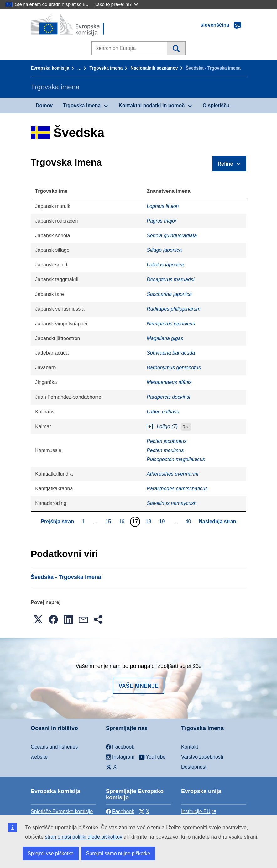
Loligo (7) (167, 426)
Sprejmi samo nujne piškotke (118, 853)
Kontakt (190, 747)
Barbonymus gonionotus (174, 368)
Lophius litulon (163, 206)
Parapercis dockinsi (168, 397)
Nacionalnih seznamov (154, 68)
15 (109, 521)
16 (122, 521)
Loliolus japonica (165, 265)
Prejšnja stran (57, 521)
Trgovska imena (106, 68)
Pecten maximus (165, 450)
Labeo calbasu (163, 412)
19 (163, 521)
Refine (225, 164)
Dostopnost (194, 767)
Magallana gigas (165, 338)
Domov (44, 105)
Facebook (120, 811)
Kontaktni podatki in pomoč (152, 105)
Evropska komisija (50, 68)
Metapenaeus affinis (169, 382)
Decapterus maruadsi (170, 279)
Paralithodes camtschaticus (177, 489)
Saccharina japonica (169, 294)
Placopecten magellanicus (176, 459)
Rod (186, 427)
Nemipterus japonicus (171, 324)
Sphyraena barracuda (171, 353)
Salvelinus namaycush (172, 503)
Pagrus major (162, 221)
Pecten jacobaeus (167, 441)
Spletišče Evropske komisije (62, 811)
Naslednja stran (217, 521)
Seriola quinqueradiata (172, 236)
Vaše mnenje (138, 686)
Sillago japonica (164, 250)
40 (189, 521)
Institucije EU (196, 811)
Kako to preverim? (116, 4)
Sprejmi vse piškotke (51, 853)
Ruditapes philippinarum (174, 309)
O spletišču (216, 105)
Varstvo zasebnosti (202, 757)
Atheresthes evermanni (172, 474)
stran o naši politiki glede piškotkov (84, 837)
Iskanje (176, 48)
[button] (38, 619)
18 (149, 521)
